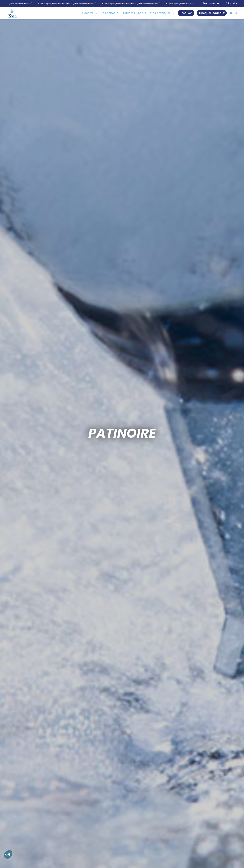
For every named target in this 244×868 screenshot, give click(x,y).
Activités (129, 13)
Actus (142, 13)
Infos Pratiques (160, 13)
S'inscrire (232, 3)
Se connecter (211, 3)
